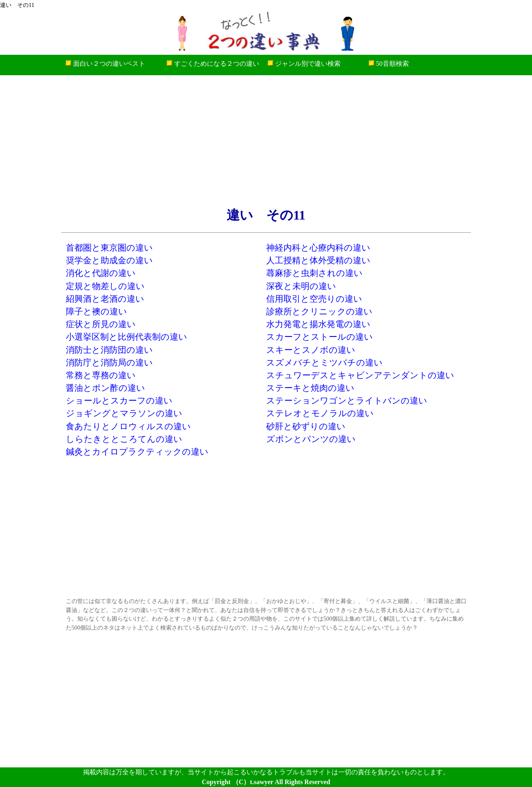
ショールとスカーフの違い (119, 400)
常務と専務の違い (101, 375)
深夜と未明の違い (301, 286)
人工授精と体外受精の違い (318, 260)
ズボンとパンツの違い (311, 439)
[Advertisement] (266, 141)
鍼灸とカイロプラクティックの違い (137, 452)
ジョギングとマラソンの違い (124, 413)
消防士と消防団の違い (109, 350)
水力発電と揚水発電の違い (318, 324)
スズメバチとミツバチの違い (324, 362)
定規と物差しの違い (105, 286)
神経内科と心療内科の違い (318, 248)
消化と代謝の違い (101, 273)
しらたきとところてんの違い (124, 439)
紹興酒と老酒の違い (105, 299)
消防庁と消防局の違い (109, 362)
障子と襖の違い (97, 311)
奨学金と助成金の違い (109, 260)
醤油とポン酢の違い (106, 388)
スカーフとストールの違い (320, 337)
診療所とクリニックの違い (319, 311)
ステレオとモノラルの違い (320, 413)
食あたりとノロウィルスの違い (128, 426)
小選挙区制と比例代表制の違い (127, 337)
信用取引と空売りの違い (314, 299)
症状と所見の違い (101, 324)
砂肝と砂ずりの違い (306, 426)
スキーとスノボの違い (311, 350)
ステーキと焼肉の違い (310, 388)
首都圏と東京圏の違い (109, 248)
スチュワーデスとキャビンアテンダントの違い (360, 375)
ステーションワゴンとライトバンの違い (347, 400)
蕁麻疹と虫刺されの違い (314, 273)
